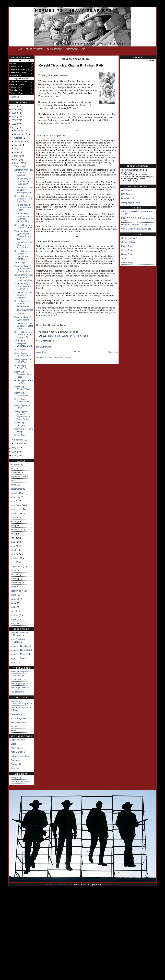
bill (12, 468)
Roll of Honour (18, 692)
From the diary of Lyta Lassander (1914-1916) (23, 286)
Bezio (13, 744)
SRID (13, 731)
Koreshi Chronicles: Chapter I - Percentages (24, 304)
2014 (14, 116)
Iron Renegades (18, 718)
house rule (16, 513)
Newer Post (41, 352)
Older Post (113, 352)
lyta (13, 538)
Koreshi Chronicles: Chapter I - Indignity (24, 295)
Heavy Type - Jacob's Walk (22, 400)
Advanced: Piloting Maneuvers (20, 634)
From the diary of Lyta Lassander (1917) (23, 207)
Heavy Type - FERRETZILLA (23, 355)
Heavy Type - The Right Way (23, 361)
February (19, 440)
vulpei (14, 619)
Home (20, 49)
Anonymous (126, 170)
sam (13, 587)
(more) (134, 181)
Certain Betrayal (129, 238)
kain (13, 526)
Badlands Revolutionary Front (21, 702)
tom (13, 611)
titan (13, 603)
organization (17, 566)
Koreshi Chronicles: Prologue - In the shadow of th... (24, 335)
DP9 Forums (127, 194)
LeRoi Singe (127, 262)
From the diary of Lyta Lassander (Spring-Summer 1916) (23, 235)
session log (16, 591)
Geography (16, 777)
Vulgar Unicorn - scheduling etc (136, 229)
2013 (14, 120)
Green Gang (17, 714)
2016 (14, 109)
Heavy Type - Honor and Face (24, 382)
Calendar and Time (20, 782)
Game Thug (127, 250)
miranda (15, 554)
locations (15, 530)
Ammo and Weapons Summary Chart (23, 343)
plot (13, 575)
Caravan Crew (18, 676)
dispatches (16, 477)
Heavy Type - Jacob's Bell (21, 394)
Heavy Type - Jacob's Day (21, 367)
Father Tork (127, 246)
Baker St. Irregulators (21, 671)
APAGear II (127, 190)
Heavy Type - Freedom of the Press (23, 374)
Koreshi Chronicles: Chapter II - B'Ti (24, 226)
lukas (13, 534)
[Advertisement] (138, 113)
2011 (14, 127)
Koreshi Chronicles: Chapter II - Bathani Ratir (24, 245)
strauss (14, 599)
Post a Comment (43, 347)
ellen (13, 481)
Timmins (15, 768)
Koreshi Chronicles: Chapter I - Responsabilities (24, 277)
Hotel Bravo (20, 350)
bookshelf (16, 473)
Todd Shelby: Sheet (24, 310)
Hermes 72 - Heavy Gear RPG (74, 10)
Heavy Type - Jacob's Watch (22, 388)
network (15, 558)
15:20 (76, 332)
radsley (14, 579)
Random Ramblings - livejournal (136, 225)
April (17, 160)
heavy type (16, 509)
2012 (14, 124)
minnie (14, 550)
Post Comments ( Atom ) (59, 358)
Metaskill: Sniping (19, 658)
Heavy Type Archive (131, 202)
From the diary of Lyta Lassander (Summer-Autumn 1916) (23, 218)
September (20, 141)
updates (15, 615)
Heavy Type (20, 435)
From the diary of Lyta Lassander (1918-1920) (23, 181)
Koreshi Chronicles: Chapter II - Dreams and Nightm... (24, 255)
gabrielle (15, 497)
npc (13, 562)
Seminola (15, 760)
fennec (14, 493)
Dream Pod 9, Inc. (112, 884)
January (18, 443)
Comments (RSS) (55, 49)
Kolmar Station (18, 752)
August (18, 145)
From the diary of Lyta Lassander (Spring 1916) (23, 269)
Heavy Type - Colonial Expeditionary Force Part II (22, 415)
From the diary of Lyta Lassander (23, 318)
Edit (83, 49)
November (20, 134)
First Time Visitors (35, 49)
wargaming (16, 623)
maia (13, 542)
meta (13, 546)
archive (14, 464)
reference (16, 583)
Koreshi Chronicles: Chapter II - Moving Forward (24, 190)
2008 (14, 455)
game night (16, 505)
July (17, 149)
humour (15, 517)
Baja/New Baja (18, 740)
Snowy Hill (16, 764)
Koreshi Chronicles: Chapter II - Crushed (24, 172)
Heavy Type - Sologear (21, 424)
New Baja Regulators (21, 684)
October (18, 138)
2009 (14, 452)
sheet (14, 595)
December (20, 131)
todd (13, 607)
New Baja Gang (18, 722)
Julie (124, 258)
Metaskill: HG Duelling (21, 650)
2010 (14, 448)
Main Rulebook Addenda (18, 641)
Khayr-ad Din (17, 748)
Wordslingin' (20, 166)
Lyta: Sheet (20, 314)
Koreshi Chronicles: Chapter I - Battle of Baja (24, 326)
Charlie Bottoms (129, 242)
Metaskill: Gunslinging (21, 646)
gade (13, 501)
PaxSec (14, 726)
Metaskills (15, 662)
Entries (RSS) (72, 49)
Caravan (15, 97)
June (17, 152)
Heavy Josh (127, 254)
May (17, 156)
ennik (14, 485)
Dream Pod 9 (128, 198)
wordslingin (126, 172)
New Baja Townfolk (20, 688)
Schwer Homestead (20, 756)
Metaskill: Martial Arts (21, 654)
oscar (14, 570)
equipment (16, 489)
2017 (14, 106)
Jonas (14, 522)
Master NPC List (18, 679)
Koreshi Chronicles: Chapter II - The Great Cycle (24, 199)
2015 (14, 113)
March (18, 163)
